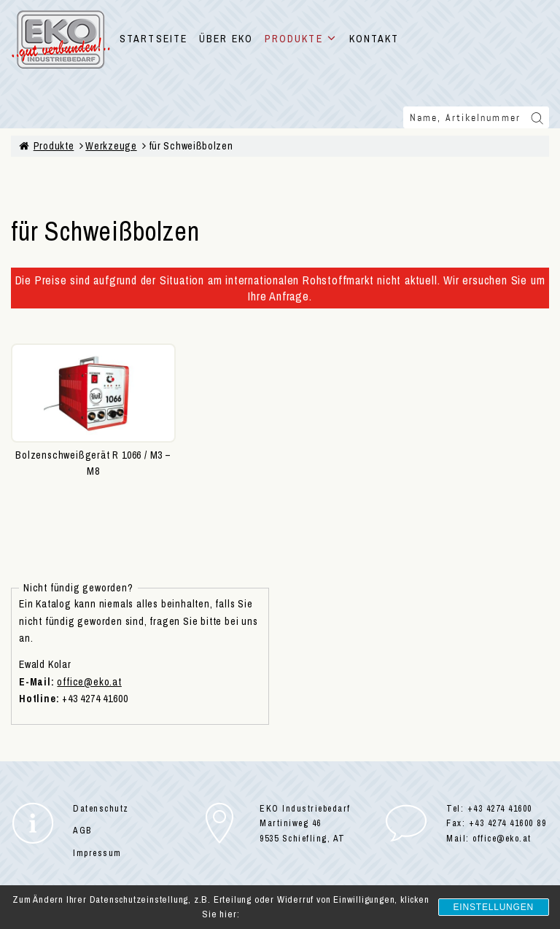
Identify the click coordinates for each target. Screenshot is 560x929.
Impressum (97, 853)
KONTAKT (374, 39)
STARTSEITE (153, 39)
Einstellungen (494, 907)
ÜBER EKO (226, 39)
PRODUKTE (301, 39)
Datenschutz (101, 809)
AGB (82, 831)
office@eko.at (89, 682)
